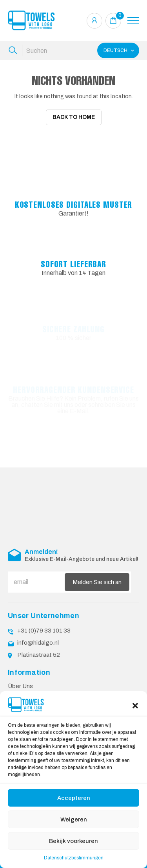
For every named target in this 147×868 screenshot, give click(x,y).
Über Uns (20, 686)
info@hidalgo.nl (38, 643)
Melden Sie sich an (97, 582)
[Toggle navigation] (133, 21)
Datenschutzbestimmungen (74, 858)
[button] (135, 705)
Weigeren (74, 819)
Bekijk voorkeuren (73, 841)
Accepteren (74, 798)
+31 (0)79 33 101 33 (44, 631)
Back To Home (74, 117)
